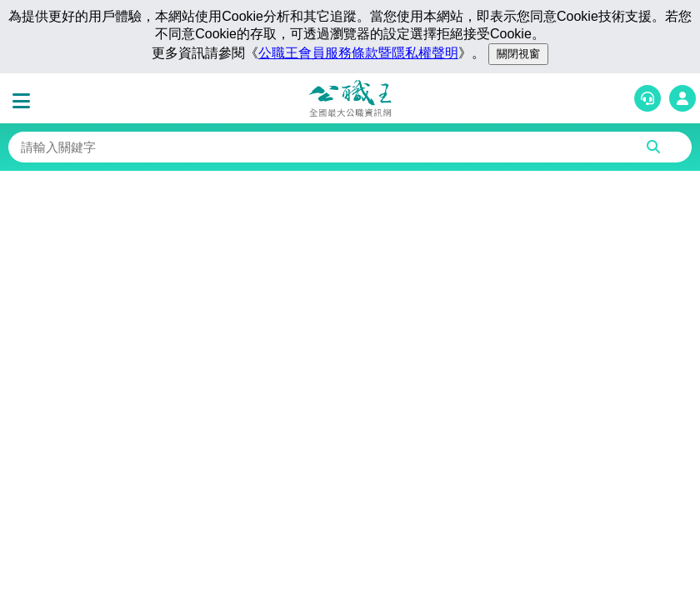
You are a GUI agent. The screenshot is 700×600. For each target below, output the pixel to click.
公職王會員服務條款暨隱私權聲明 (358, 53)
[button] (25, 102)
